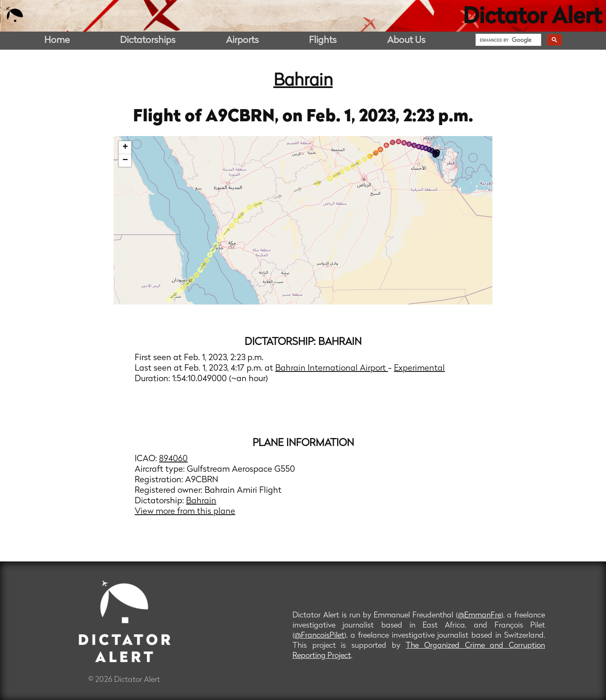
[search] (508, 40)
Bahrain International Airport (332, 369)
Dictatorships (148, 41)
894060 (173, 459)
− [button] (125, 160)
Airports (242, 41)
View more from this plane (185, 512)
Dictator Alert (532, 18)
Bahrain (303, 81)
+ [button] (125, 147)
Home (57, 41)
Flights (323, 41)
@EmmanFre (480, 616)
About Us (406, 41)
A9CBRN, (244, 117)
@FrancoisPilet (319, 636)
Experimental (419, 369)
